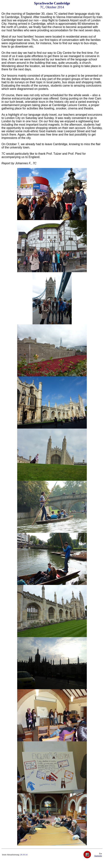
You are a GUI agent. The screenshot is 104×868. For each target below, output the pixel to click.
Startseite (98, 856)
